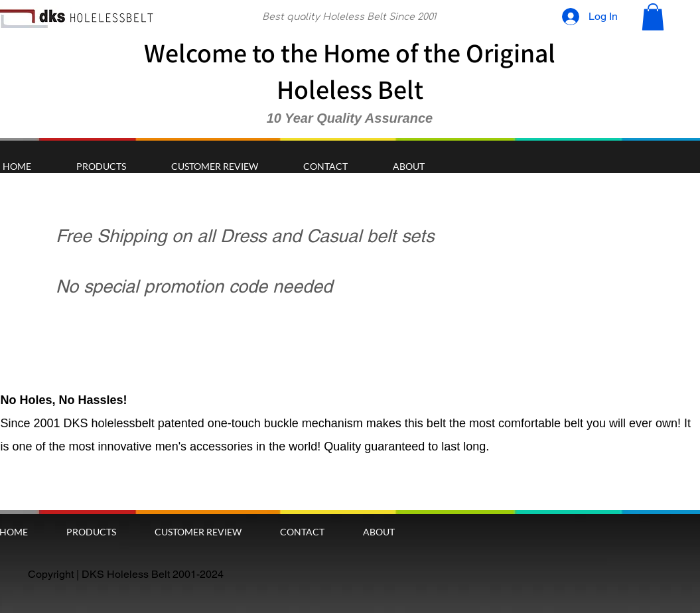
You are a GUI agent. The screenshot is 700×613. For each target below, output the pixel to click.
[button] (653, 17)
